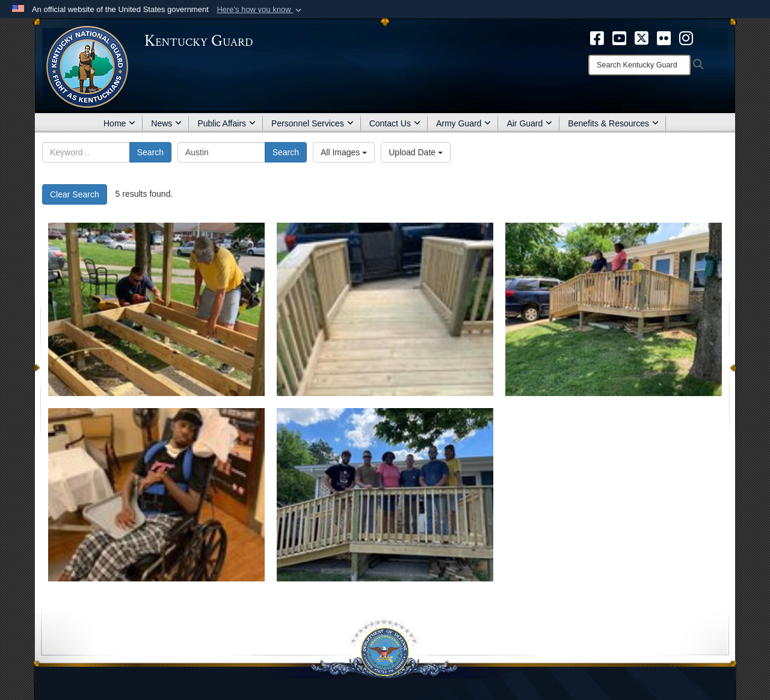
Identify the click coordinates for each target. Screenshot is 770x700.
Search (150, 152)
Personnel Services (313, 123)
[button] (260, 10)
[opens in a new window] (597, 37)
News (166, 123)
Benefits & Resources (613, 123)
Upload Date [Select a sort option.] (416, 152)
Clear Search (75, 194)
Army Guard (464, 123)
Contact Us (395, 123)
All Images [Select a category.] (344, 152)
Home (119, 123)
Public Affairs (226, 123)
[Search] (639, 65)
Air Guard (529, 123)
